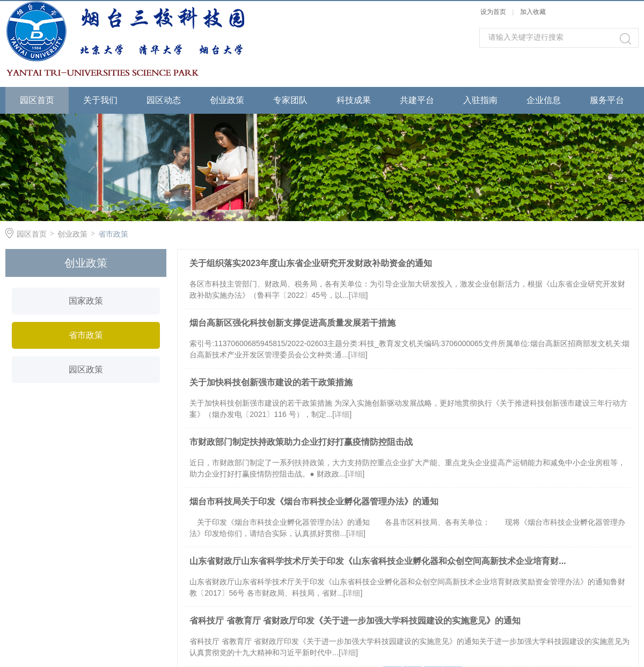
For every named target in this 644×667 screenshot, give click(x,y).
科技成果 (354, 100)
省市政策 (113, 234)
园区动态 (164, 100)
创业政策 (227, 100)
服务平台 (607, 100)
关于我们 (100, 100)
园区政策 (86, 369)
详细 (358, 295)
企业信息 (544, 100)
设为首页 (493, 12)
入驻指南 (480, 100)
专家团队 (290, 100)
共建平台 (417, 100)
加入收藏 (533, 12)
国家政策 (86, 301)
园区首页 (37, 100)
